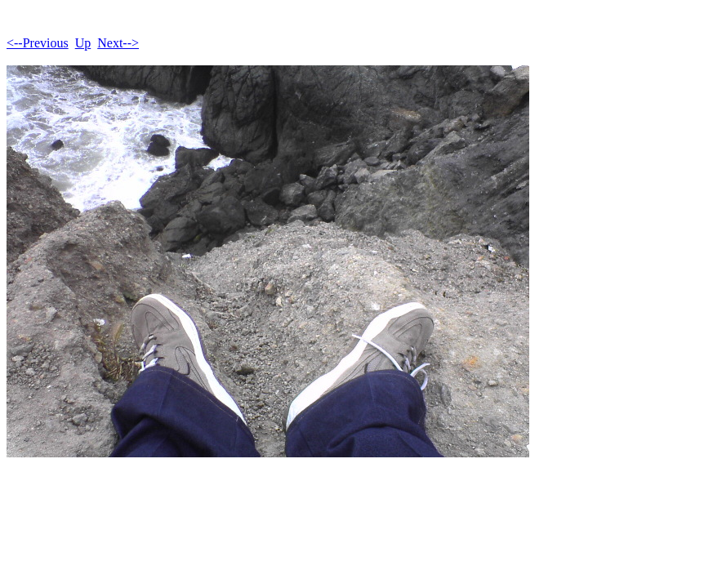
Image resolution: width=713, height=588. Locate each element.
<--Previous (38, 43)
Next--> (118, 43)
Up (83, 43)
